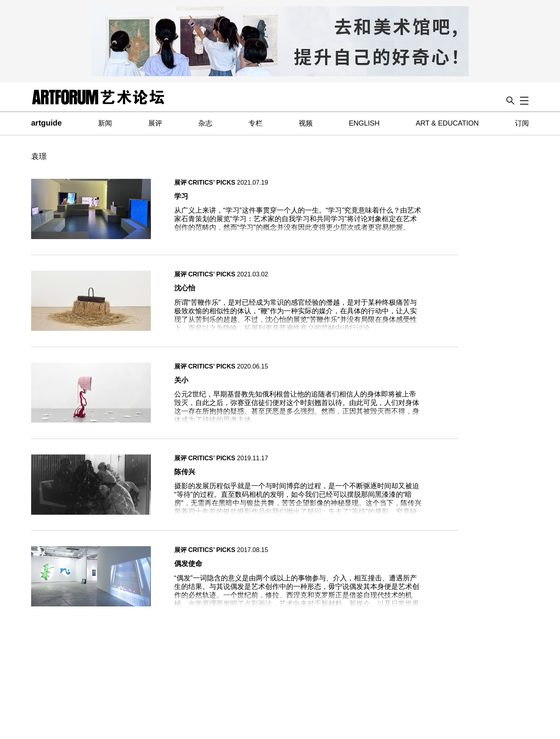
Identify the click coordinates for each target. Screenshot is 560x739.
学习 (181, 196)
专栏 (255, 123)
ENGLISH (364, 123)
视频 (306, 123)
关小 (181, 380)
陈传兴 (185, 472)
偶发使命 (188, 564)
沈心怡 (185, 288)
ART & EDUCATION (447, 123)
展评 (155, 123)
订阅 (522, 123)
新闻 (105, 123)
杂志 (205, 123)
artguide (46, 123)
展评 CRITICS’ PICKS (205, 183)
